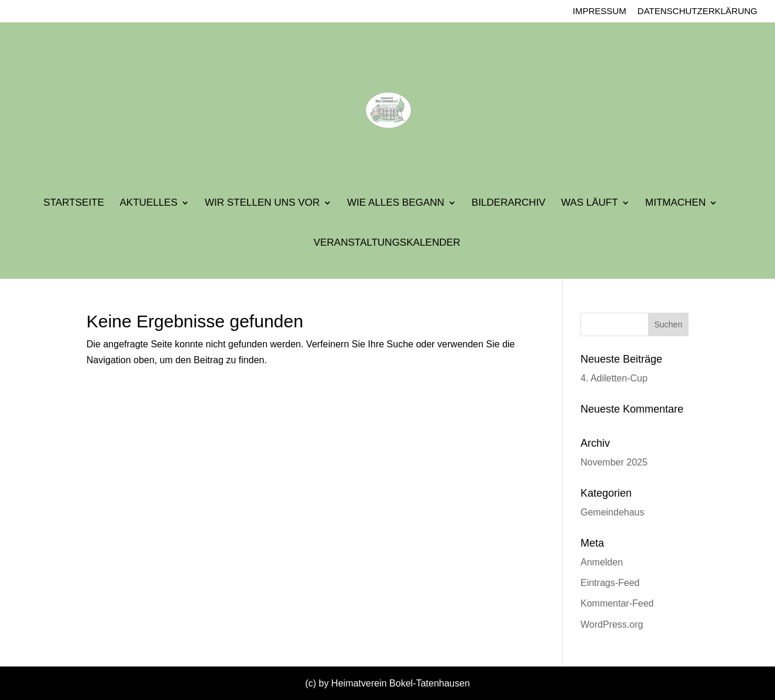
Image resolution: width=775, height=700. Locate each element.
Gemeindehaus (612, 512)
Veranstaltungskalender (387, 243)
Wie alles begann (395, 203)
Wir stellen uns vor (262, 203)
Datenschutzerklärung (697, 11)
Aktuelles (149, 203)
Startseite (74, 203)
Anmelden (602, 562)
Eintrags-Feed (610, 583)
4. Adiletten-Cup (614, 378)
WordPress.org (612, 624)
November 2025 (614, 462)
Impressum (599, 11)
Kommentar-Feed (617, 603)
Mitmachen (675, 203)
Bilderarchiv (509, 203)
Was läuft (589, 203)
